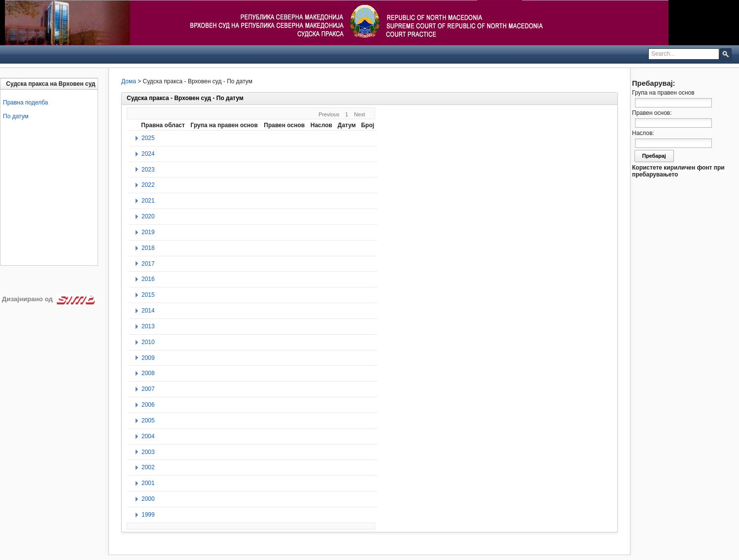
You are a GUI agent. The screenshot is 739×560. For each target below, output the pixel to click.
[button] (726, 54)
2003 (148, 452)
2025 (148, 138)
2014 (148, 311)
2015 (148, 295)
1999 (148, 515)
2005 (148, 420)
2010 (148, 342)
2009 (148, 358)
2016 (148, 279)
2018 (148, 248)
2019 (148, 232)
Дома (129, 81)
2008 (148, 373)
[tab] (50, 84)
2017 (148, 264)
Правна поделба (25, 103)
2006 (148, 405)
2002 (148, 467)
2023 (148, 170)
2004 (148, 436)
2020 (148, 216)
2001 (148, 483)
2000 (148, 499)
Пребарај (654, 156)
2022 (148, 185)
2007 (148, 389)
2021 (148, 201)
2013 (148, 326)
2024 (148, 154)
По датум (16, 116)
